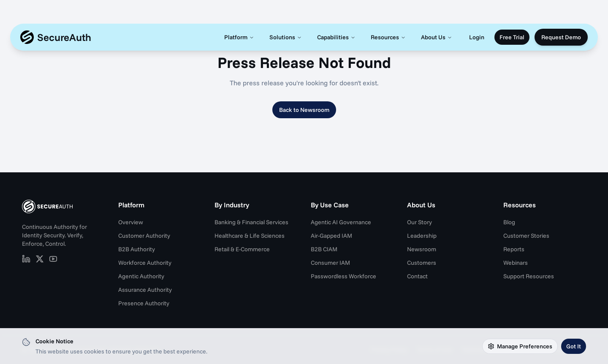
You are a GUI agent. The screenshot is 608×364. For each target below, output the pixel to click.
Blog (509, 222)
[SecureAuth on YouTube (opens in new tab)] (53, 259)
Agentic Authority (141, 276)
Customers (422, 263)
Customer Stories (526, 236)
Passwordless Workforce (343, 276)
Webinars (516, 263)
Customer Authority (144, 236)
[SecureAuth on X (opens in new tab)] (40, 259)
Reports (514, 249)
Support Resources (529, 276)
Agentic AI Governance (341, 222)
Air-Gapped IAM (331, 236)
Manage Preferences (520, 346)
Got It (574, 346)
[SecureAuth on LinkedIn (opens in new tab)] (26, 259)
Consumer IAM (330, 263)
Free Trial (512, 37)
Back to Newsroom (304, 110)
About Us (437, 37)
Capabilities (336, 37)
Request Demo (561, 37)
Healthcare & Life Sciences (250, 236)
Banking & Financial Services (251, 222)
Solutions (286, 37)
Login (477, 37)
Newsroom (422, 249)
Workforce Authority (145, 263)
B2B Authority (137, 249)
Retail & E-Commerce (242, 249)
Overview (131, 222)
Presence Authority (144, 303)
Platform (239, 37)
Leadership (422, 236)
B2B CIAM (324, 249)
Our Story (419, 222)
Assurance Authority (145, 290)
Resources (388, 37)
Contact (417, 276)
